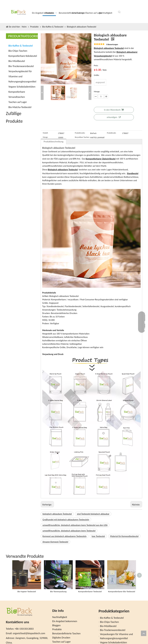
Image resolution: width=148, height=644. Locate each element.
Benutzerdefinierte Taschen (66, 633)
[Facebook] (120, 6)
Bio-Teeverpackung (58, 591)
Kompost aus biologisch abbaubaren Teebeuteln (65, 536)
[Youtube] (129, 6)
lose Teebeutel (98, 536)
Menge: (45, 137)
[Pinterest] (139, 6)
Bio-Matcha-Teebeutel (20, 107)
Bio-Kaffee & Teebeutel (21, 46)
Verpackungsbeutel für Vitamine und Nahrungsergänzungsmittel (22, 76)
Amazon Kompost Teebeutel (55, 542)
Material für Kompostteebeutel (124, 536)
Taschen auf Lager (18, 102)
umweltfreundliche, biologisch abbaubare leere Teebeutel (69, 531)
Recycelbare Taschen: (82, 137)
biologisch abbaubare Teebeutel (57, 514)
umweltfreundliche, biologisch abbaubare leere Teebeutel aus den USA (75, 525)
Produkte (57, 629)
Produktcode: (112, 133)
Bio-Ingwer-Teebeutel (27, 591)
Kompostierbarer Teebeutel (90, 591)
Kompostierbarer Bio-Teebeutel (122, 591)
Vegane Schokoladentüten (22, 87)
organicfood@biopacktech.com (29, 633)
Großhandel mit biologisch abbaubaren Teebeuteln (66, 520)
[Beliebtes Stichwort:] (119, 12)
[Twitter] (124, 6)
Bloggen (56, 625)
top (144, 633)
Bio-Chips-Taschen (18, 51)
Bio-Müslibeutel (17, 61)
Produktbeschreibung (54, 142)
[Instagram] (134, 6)
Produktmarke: (80, 133)
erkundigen (114, 117)
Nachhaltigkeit (60, 617)
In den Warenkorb (114, 110)
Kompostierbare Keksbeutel (23, 56)
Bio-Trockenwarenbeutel (21, 66)
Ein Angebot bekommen (65, 621)
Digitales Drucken (61, 638)
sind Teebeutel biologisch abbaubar (93, 514)
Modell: (46, 133)
